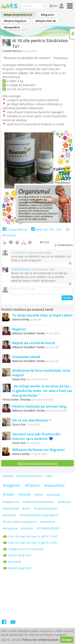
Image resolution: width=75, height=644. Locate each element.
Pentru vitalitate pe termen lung (39, 407)
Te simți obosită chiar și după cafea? (42, 316)
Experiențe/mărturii (29, 477)
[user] (61, 6)
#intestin (27, 530)
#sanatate (53, 496)
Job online (15, 563)
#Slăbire (32, 487)
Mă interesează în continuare (37, 464)
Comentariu (64, 245)
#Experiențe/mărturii (18, 15)
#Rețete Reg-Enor (15, 21)
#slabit (9, 495)
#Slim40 (25, 496)
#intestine (9, 516)
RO (53, 6)
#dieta (39, 496)
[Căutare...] (44, 6)
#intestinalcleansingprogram (39, 516)
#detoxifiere (54, 487)
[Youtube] (13, 624)
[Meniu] (69, 7)
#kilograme (10, 530)
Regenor (19, 330)
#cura (26, 510)
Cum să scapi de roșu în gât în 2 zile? (33, 538)
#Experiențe (11, 510)
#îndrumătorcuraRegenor (20, 523)
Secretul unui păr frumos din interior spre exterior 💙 (36, 437)
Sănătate (8, 477)
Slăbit (49, 477)
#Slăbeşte (64, 503)
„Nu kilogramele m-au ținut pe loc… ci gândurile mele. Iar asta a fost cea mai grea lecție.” (42, 392)
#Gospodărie (12, 27)
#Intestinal (48, 523)
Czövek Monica (12, 51)
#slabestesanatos (45, 510)
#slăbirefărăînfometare (39, 503)
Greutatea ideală (26, 358)
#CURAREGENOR (48, 530)
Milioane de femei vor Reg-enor (39, 451)
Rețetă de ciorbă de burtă (34, 344)
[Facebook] (4, 624)
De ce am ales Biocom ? (32, 421)
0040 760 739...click (46, 229)
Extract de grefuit (20, 556)
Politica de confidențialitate (40, 640)
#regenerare (11, 503)
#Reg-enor (47, 15)
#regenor (12, 487)
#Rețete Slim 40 (45, 21)
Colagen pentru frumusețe (26, 550)
